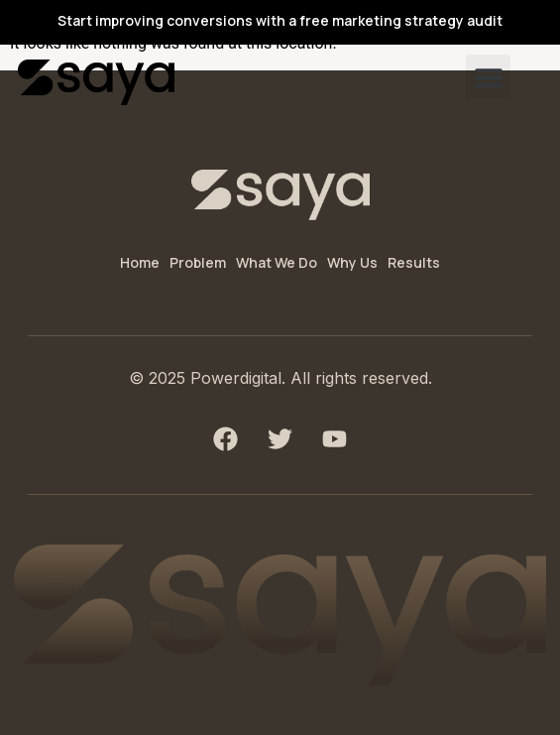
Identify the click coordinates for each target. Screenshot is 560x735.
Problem (198, 262)
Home (140, 262)
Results (414, 262)
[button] (488, 77)
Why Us (352, 262)
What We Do (277, 262)
